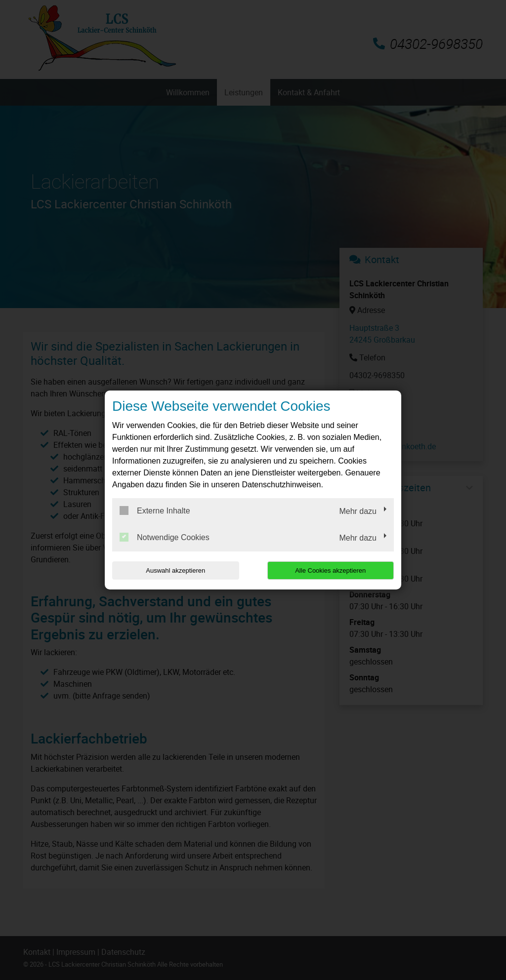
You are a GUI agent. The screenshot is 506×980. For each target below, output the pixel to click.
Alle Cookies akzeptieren (330, 570)
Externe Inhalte (155, 510)
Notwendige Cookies (165, 537)
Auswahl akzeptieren (175, 570)
